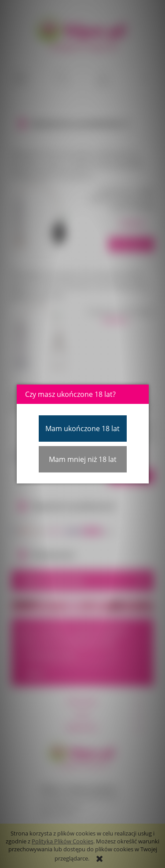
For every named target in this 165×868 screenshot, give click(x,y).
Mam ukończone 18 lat (82, 429)
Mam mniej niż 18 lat (83, 459)
